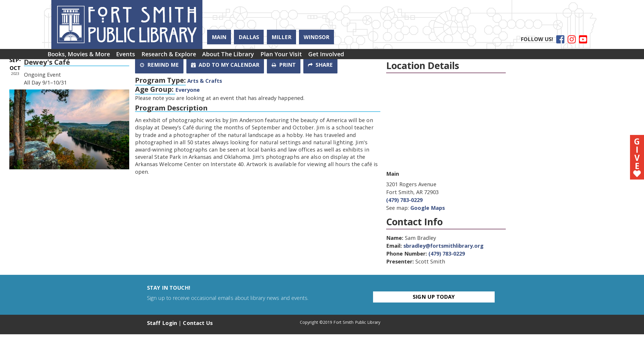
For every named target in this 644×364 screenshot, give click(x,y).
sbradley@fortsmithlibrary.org (443, 246)
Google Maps (428, 208)
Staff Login (162, 323)
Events (134, 56)
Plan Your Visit (305, 56)
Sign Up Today (434, 297)
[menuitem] (81, 56)
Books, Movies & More (81, 56)
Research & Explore (182, 56)
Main (219, 37)
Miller (281, 37)
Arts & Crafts (205, 81)
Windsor (316, 37)
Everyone (188, 90)
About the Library (247, 56)
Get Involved (356, 56)
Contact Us (198, 323)
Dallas (249, 37)
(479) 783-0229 (404, 200)
